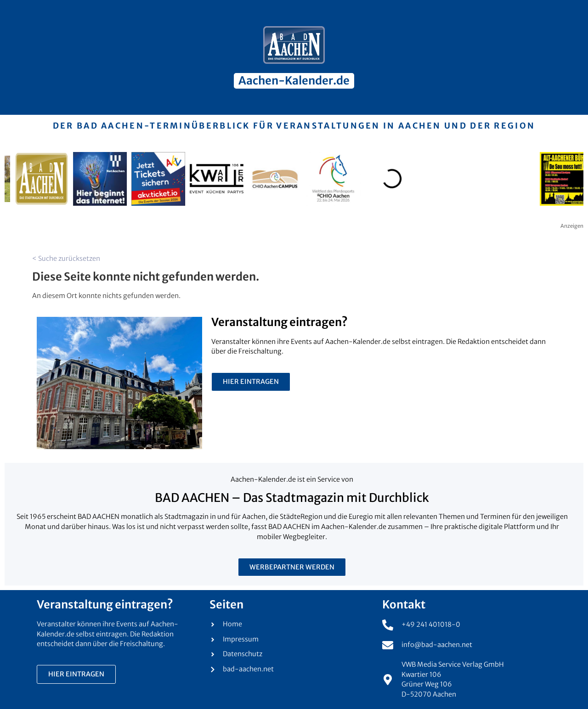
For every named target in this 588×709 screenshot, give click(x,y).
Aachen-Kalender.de (294, 81)
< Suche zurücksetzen (66, 259)
